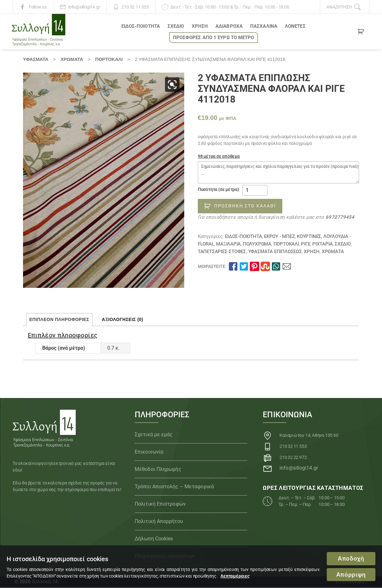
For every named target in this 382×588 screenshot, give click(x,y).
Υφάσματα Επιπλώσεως (275, 252)
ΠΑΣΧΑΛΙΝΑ (264, 27)
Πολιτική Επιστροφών (160, 505)
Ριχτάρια (322, 245)
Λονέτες (295, 27)
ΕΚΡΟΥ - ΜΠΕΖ (279, 237)
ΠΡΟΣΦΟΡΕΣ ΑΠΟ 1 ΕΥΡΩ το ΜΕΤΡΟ (214, 38)
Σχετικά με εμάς (154, 435)
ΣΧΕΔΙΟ (176, 27)
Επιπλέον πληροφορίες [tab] (59, 321)
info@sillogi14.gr (84, 7)
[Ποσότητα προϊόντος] (255, 191)
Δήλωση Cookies (154, 540)
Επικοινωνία (149, 453)
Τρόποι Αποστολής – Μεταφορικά (174, 487)
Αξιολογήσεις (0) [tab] (123, 321)
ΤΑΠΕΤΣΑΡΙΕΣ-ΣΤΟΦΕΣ (222, 252)
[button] (172, 86)
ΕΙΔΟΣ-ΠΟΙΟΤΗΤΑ (141, 27)
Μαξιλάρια (228, 245)
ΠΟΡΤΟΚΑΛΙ (109, 60)
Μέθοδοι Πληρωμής (158, 470)
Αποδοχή (351, 558)
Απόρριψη (351, 575)
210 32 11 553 (135, 7)
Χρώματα (72, 60)
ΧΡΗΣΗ (200, 27)
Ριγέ (306, 245)
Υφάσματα (36, 60)
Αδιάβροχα (229, 27)
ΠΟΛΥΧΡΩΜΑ (257, 245)
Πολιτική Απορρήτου (159, 522)
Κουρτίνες (309, 237)
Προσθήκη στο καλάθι (245, 207)
